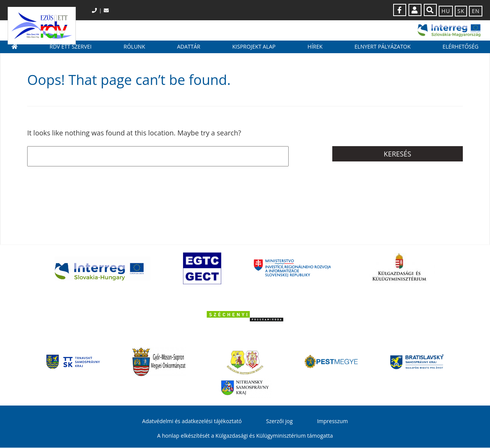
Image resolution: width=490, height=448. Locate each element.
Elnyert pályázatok (383, 50)
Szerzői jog (279, 422)
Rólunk (134, 50)
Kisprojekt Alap (254, 50)
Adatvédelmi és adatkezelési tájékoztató (192, 422)
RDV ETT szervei (71, 50)
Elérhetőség (461, 50)
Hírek (315, 50)
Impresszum (332, 422)
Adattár (189, 50)
